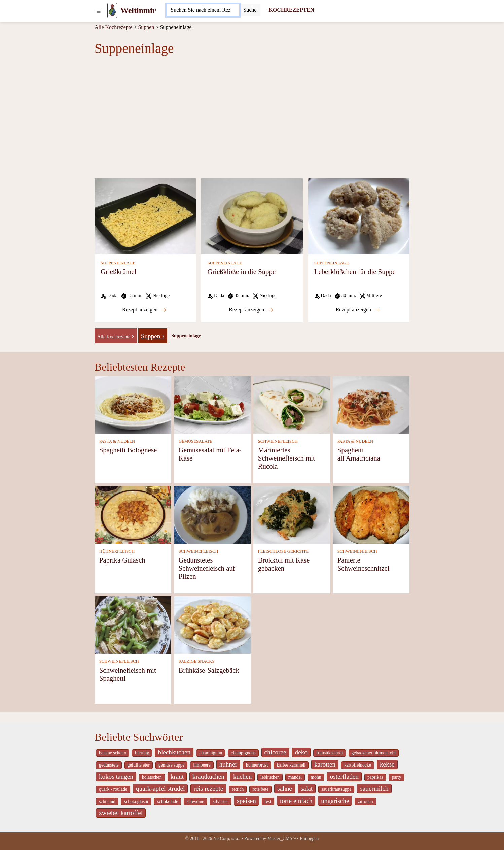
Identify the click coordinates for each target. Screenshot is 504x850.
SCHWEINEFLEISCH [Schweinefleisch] (278, 441)
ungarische (335, 801)
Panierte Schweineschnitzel (364, 564)
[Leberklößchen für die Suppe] (359, 216)
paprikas (375, 777)
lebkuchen (270, 777)
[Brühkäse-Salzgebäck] (212, 625)
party (396, 777)
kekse (387, 764)
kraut (177, 776)
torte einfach (296, 801)
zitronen (365, 801)
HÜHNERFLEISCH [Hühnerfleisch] (117, 551)
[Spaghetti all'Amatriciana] (371, 404)
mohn (316, 777)
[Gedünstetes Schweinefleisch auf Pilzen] (212, 515)
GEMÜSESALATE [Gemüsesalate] (195, 441)
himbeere (202, 765)
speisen (246, 801)
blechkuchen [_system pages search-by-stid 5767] (174, 752)
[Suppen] (153, 335)
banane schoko (113, 753)
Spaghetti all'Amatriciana (359, 454)
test (268, 801)
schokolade (168, 801)
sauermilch (374, 789)
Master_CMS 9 (282, 838)
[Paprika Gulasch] (133, 515)
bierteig (142, 753)
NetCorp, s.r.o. (227, 838)
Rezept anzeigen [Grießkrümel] (144, 310)
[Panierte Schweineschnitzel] (371, 515)
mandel (295, 777)
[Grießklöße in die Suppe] (252, 216)
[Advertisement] (252, 117)
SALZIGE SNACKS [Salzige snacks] (197, 661)
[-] (116, 335)
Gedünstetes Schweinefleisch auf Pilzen (207, 568)
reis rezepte (208, 789)
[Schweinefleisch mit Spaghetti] (133, 625)
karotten (325, 764)
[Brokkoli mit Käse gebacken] (292, 515)
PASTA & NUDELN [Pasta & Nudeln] (117, 441)
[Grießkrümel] (145, 216)
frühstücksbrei (330, 753)
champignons (243, 753)
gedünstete (109, 765)
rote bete (260, 789)
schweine (195, 801)
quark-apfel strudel (160, 789)
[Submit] (250, 10)
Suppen (146, 27)
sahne (285, 789)
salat (307, 789)
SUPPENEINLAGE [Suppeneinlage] (118, 263)
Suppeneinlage (186, 336)
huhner (228, 764)
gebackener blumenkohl (374, 753)
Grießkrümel (118, 271)
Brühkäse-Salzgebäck (209, 670)
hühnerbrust (257, 765)
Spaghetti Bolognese (128, 450)
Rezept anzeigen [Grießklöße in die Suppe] (251, 310)
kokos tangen (116, 776)
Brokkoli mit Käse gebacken (284, 564)
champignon (211, 753)
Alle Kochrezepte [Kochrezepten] (113, 27)
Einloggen (309, 838)
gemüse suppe (172, 765)
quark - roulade (113, 789)
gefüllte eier (139, 765)
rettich (238, 789)
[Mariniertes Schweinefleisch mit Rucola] (292, 404)
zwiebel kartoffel (121, 813)
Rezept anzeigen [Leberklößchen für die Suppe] (358, 310)
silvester (220, 801)
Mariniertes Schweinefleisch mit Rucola (286, 458)
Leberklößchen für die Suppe (355, 271)
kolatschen (152, 777)
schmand (107, 801)
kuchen (242, 776)
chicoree (275, 752)
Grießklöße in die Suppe (241, 271)
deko (301, 752)
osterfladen (344, 776)
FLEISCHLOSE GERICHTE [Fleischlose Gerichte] (283, 551)
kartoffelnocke (358, 765)
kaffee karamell (291, 765)
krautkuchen (208, 776)
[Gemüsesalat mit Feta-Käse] (212, 404)
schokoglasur (136, 801)
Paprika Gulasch (122, 560)
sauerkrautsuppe (336, 789)
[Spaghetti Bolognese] (133, 404)
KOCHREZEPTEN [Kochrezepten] (291, 10)
